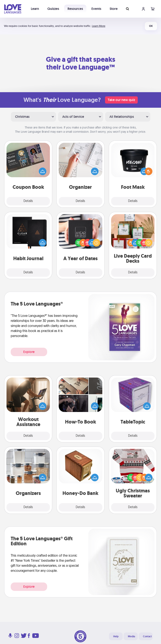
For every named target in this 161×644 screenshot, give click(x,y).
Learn (35, 9)
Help (116, 636)
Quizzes (53, 9)
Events (96, 9)
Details (28, 201)
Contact (147, 636)
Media (131, 636)
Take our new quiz (121, 100)
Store (114, 9)
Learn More (99, 26)
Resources (75, 9)
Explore (29, 352)
